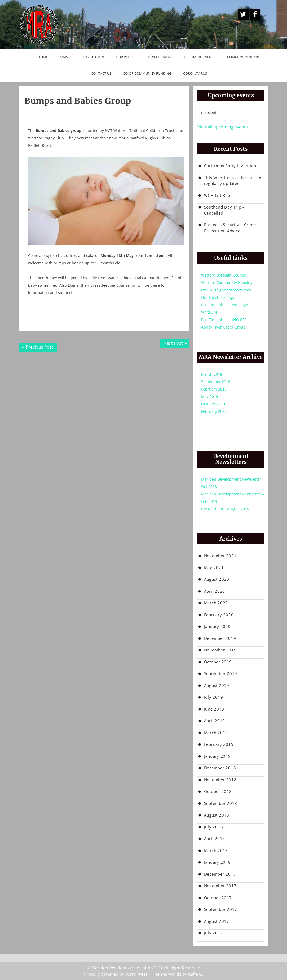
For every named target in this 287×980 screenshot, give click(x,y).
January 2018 (217, 862)
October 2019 (213, 404)
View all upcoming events (223, 127)
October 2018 (218, 791)
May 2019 (210, 396)
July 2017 (214, 933)
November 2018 (220, 780)
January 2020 (217, 626)
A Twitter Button (243, 15)
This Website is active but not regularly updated (234, 181)
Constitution (92, 57)
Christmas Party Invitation (230, 166)
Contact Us (101, 73)
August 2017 (217, 921)
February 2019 (214, 389)
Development (160, 57)
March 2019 (216, 733)
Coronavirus (195, 73)
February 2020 (214, 411)
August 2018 (217, 815)
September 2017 (221, 909)
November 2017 (220, 886)
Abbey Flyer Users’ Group (223, 327)
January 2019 (217, 756)
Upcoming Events (200, 57)
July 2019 (214, 697)
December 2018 (220, 768)
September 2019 (221, 673)
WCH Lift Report (220, 195)
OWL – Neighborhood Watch (226, 290)
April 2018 (215, 839)
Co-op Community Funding (147, 73)
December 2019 (220, 638)
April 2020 (215, 591)
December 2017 (220, 874)
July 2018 (214, 827)
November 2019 (220, 650)
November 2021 (220, 556)
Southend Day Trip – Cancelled (224, 210)
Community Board (244, 57)
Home (43, 57)
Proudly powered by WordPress (116, 974)
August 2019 (217, 685)
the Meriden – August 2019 (225, 509)
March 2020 (216, 603)
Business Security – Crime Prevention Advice (230, 228)
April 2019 (215, 721)
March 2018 (212, 374)
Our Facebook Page (218, 297)
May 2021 (214, 567)
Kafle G (195, 974)
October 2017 (218, 898)
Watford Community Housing (227, 283)
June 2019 (214, 709)
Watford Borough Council (224, 275)
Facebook (255, 15)
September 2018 (216, 382)
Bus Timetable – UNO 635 (224, 320)
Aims (64, 57)
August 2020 (217, 579)
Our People (126, 57)
